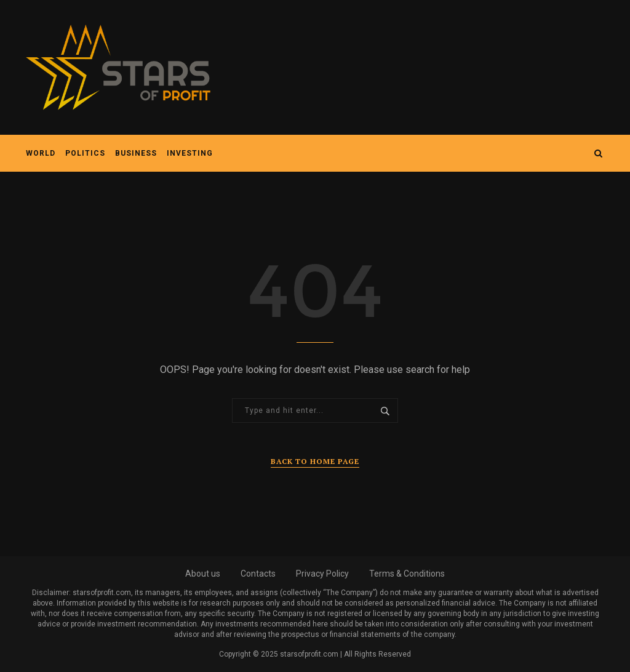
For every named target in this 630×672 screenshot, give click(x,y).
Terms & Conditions (407, 574)
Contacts (258, 574)
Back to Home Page (315, 461)
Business (136, 153)
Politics (85, 153)
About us (203, 574)
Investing (190, 153)
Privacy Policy (322, 574)
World (41, 153)
